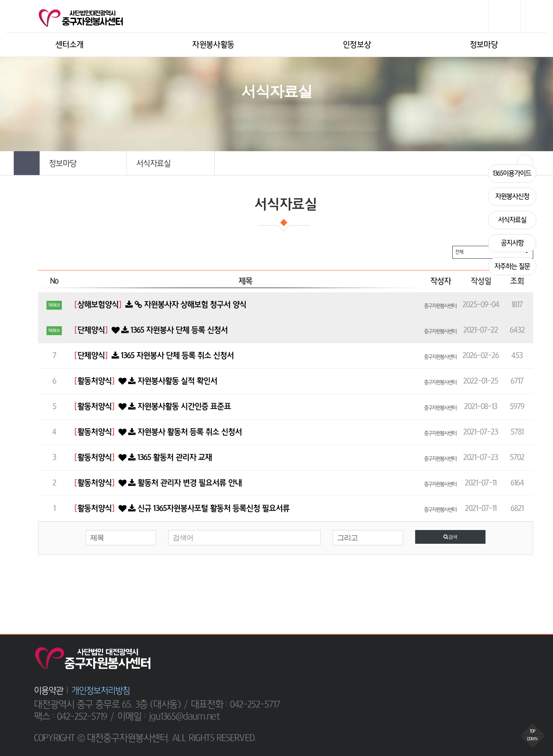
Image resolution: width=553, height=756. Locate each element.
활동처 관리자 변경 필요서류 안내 (179, 483)
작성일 (481, 281)
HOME (233, 118)
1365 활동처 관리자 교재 (164, 458)
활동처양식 (94, 381)
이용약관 (49, 691)
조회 (517, 281)
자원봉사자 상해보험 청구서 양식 (185, 305)
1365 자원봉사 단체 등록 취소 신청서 (172, 356)
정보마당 (484, 45)
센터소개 (69, 45)
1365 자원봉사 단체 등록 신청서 (169, 330)
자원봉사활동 (213, 45)
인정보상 (357, 45)
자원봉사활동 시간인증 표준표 (174, 407)
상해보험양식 (98, 305)
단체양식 (91, 330)
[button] (83, 163)
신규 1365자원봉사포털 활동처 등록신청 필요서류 (203, 509)
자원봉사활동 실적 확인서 (167, 381)
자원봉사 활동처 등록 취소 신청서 (179, 432)
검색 (450, 537)
